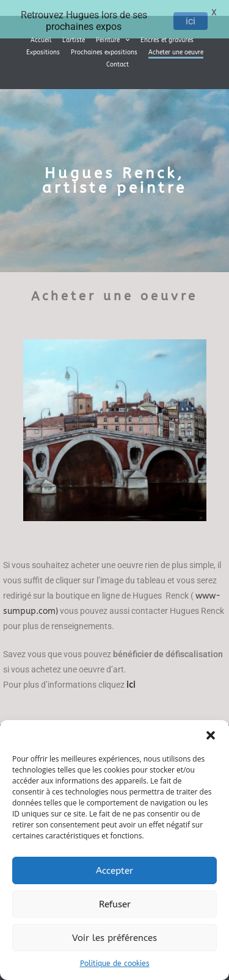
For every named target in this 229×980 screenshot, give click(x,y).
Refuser (115, 904)
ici (191, 21)
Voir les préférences (114, 938)
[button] (211, 735)
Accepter (114, 871)
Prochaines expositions (104, 46)
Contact (118, 59)
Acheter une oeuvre (176, 46)
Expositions (43, 46)
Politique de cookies (115, 964)
